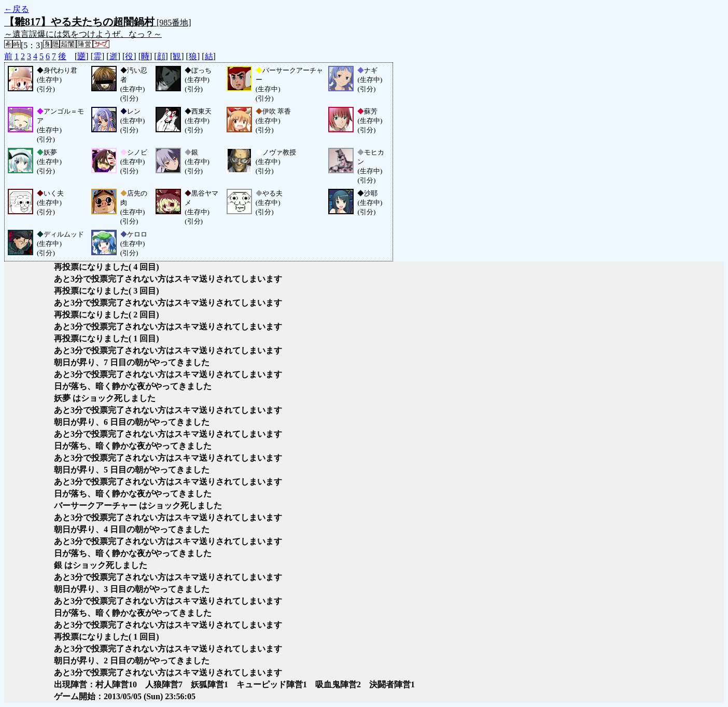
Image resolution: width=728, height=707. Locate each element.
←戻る (17, 9)
